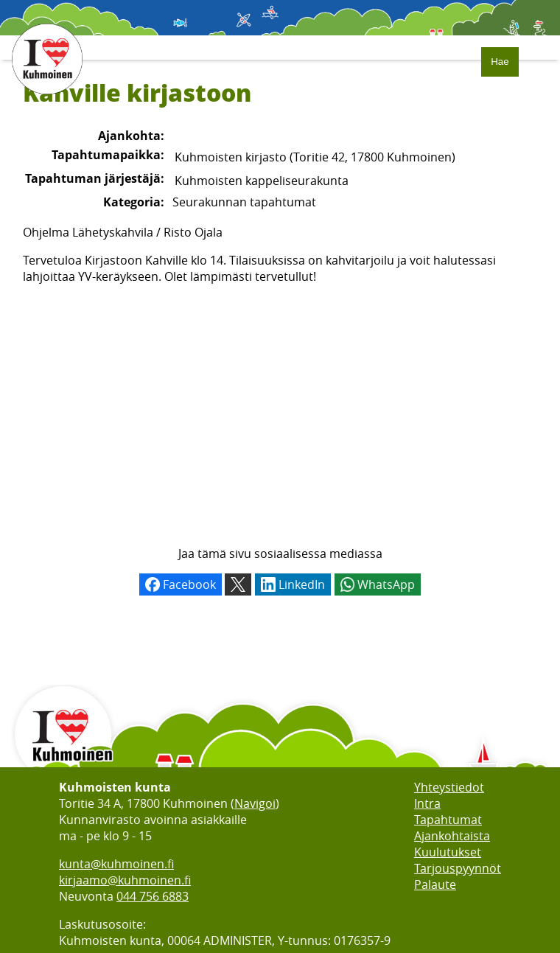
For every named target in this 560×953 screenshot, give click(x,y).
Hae (500, 62)
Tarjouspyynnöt (458, 868)
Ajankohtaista (452, 836)
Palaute (435, 884)
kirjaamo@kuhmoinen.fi (125, 880)
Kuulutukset (448, 852)
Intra (427, 803)
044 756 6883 (153, 896)
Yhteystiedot (449, 787)
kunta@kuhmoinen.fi (116, 864)
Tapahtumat (448, 820)
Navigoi (255, 803)
